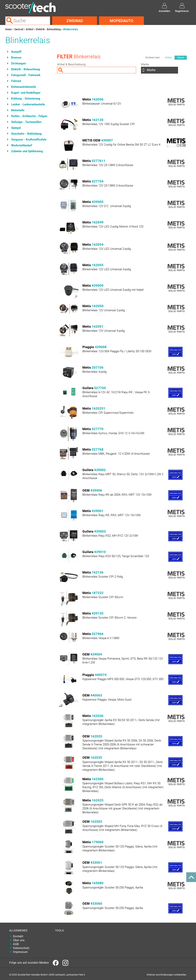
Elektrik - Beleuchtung (48, 29)
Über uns (19, 940)
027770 (98, 429)
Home (8, 29)
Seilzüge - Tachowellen (26, 122)
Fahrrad (16, 81)
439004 (96, 654)
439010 (100, 552)
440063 (96, 695)
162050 (98, 306)
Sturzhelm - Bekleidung (26, 134)
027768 (98, 449)
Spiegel (16, 128)
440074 (101, 675)
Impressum (20, 952)
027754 (98, 181)
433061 (96, 863)
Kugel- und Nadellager (26, 93)
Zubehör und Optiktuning (27, 151)
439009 (98, 285)
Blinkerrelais (71, 29)
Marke (145, 64)
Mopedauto (122, 21)
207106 (98, 367)
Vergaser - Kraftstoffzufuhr (29, 140)
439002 (100, 470)
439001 (98, 511)
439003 (100, 531)
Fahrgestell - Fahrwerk (26, 75)
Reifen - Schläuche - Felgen (29, 116)
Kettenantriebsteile (24, 87)
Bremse (16, 58)
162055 (98, 265)
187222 (98, 593)
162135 (98, 120)
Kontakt (18, 936)
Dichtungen (19, 63)
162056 (98, 99)
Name (181, 58)
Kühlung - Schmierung (26, 99)
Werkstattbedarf (22, 145)
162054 (98, 245)
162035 (96, 758)
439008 (101, 347)
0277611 (99, 161)
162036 (98, 716)
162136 (98, 572)
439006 (96, 490)
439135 (98, 613)
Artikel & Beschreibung (71, 64)
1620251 (99, 408)
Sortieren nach (152, 58)
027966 (98, 634)
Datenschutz (21, 948)
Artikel (30, 29)
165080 (98, 883)
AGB (16, 944)
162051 (98, 326)
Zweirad (75, 21)
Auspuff (16, 52)
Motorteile (18, 110)
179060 (98, 842)
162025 (98, 800)
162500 (98, 779)
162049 (98, 222)
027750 (100, 388)
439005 (98, 202)
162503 (96, 822)
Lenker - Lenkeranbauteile (28, 104)
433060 (96, 904)
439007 (107, 140)
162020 (96, 736)
